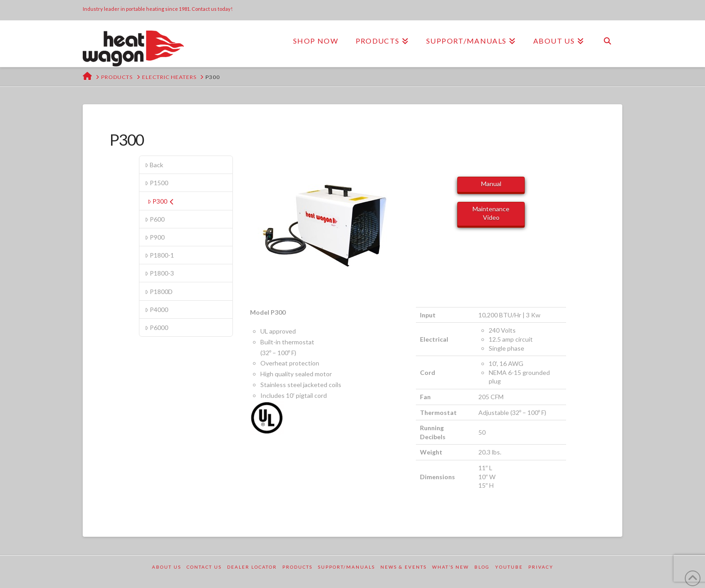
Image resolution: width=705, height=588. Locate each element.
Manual (491, 184)
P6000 (156, 327)
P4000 (156, 310)
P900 (155, 237)
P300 (161, 201)
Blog (482, 567)
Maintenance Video (491, 213)
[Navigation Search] (607, 41)
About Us (167, 567)
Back (154, 165)
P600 (155, 219)
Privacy (541, 567)
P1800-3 (159, 273)
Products (297, 567)
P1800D (159, 292)
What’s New (451, 567)
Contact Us (204, 567)
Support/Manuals (346, 567)
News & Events (404, 567)
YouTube (509, 567)
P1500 (156, 183)
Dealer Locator (252, 567)
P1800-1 (159, 255)
